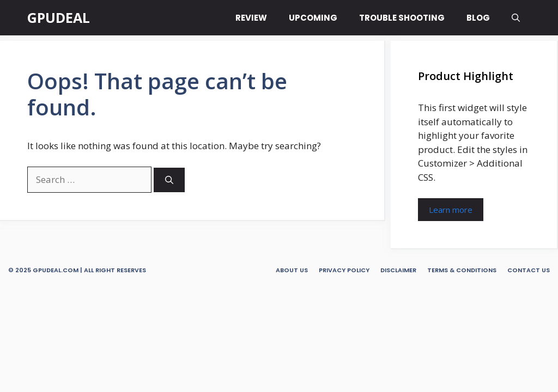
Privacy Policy (344, 270)
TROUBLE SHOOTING (402, 18)
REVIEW (251, 18)
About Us (292, 270)
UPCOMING (313, 18)
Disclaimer (398, 270)
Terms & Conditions (462, 270)
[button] (516, 18)
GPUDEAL (59, 17)
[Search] (169, 180)
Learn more (451, 210)
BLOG (478, 18)
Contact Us (529, 270)
